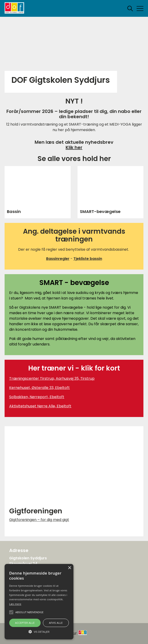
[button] (39, 631)
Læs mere (15, 604)
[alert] (39, 602)
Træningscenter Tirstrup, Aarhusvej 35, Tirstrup (52, 378)
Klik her (74, 147)
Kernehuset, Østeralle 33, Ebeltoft (39, 388)
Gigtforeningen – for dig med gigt (39, 520)
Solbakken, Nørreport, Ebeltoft (37, 397)
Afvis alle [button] (56, 623)
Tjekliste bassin (88, 259)
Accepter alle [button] (25, 623)
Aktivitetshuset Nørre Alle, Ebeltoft (40, 406)
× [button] (69, 568)
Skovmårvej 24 (23, 564)
